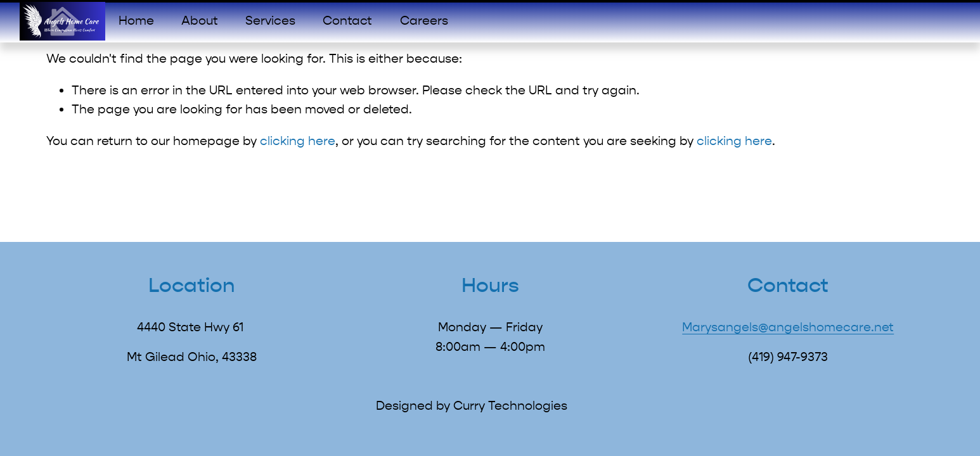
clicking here (298, 141)
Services (270, 21)
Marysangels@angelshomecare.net (788, 327)
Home (136, 21)
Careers (424, 21)
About (200, 21)
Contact (347, 21)
